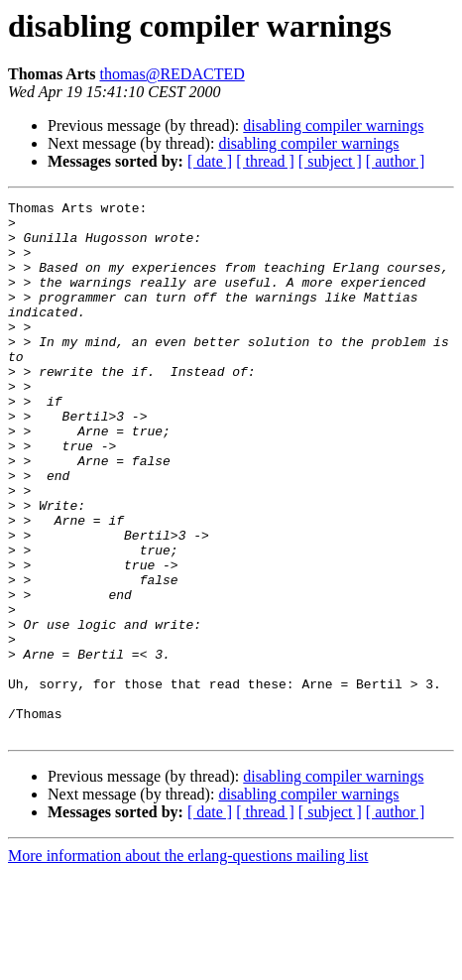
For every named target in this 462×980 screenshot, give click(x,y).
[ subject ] (330, 161)
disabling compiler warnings (333, 125)
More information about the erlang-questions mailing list (188, 963)
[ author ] (396, 161)
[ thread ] (265, 161)
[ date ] (210, 161)
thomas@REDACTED (172, 74)
